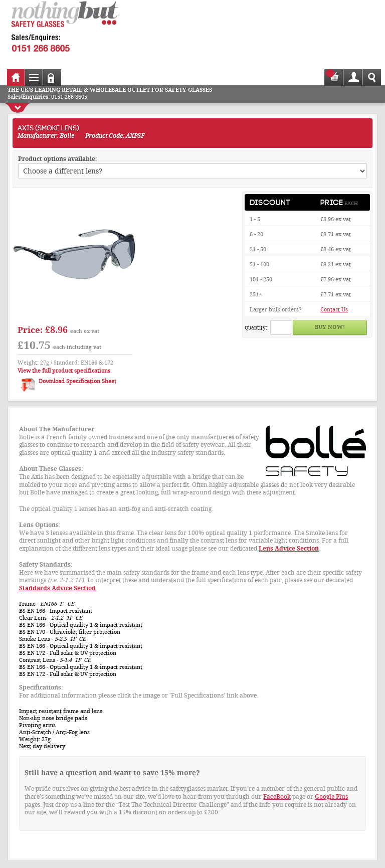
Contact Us (334, 310)
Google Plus (331, 797)
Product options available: (58, 159)
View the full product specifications (64, 371)
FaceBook (277, 797)
